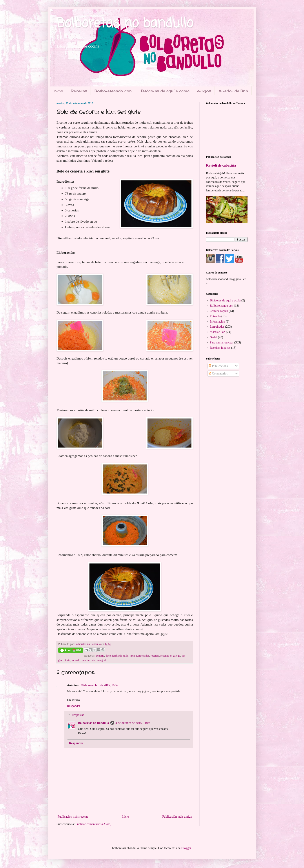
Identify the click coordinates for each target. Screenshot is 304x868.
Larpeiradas (143, 656)
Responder (74, 706)
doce (108, 656)
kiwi (132, 656)
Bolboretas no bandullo (125, 24)
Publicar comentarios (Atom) (93, 824)
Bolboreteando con (222, 306)
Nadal (214, 337)
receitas (155, 656)
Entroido (215, 316)
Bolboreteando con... (114, 91)
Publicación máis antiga (177, 817)
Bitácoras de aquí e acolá (165, 91)
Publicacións (218, 366)
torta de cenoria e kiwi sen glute (89, 660)
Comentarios (218, 373)
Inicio (58, 91)
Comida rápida (219, 311)
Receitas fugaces (220, 348)
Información (218, 322)
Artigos (204, 91)
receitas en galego (170, 656)
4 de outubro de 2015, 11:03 (133, 723)
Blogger (186, 848)
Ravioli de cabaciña (221, 165)
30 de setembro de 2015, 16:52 (99, 685)
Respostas (78, 715)
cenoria (100, 656)
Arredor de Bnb (233, 91)
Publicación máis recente (73, 817)
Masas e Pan (218, 332)
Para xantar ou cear (222, 342)
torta (68, 660)
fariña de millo (120, 656)
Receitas (79, 91)
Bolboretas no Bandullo (94, 723)
